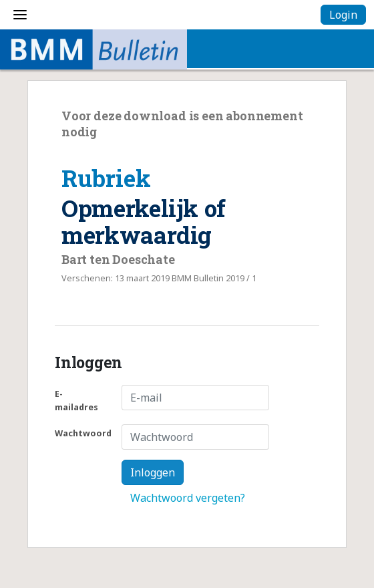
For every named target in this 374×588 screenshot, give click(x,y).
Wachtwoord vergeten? (188, 498)
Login (343, 15)
